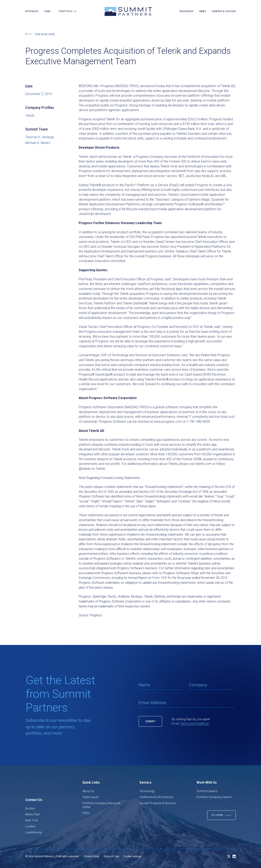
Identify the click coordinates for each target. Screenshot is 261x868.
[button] (66, 11)
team (47, 11)
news (203, 11)
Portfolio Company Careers (214, 797)
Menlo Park (33, 814)
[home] (128, 11)
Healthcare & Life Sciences (156, 797)
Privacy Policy (91, 856)
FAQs (86, 813)
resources (187, 11)
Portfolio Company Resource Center (101, 805)
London (30, 826)
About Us (88, 791)
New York (32, 820)
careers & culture (224, 11)
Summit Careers (207, 791)
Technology (147, 791)
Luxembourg (33, 832)
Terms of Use (111, 856)
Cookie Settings (132, 856)
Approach (32, 11)
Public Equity (91, 797)
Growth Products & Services (158, 803)
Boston (30, 808)
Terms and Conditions (195, 723)
